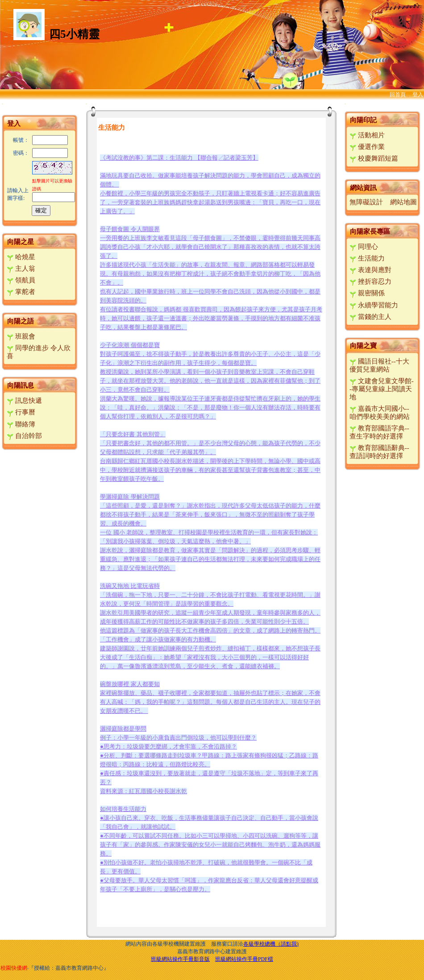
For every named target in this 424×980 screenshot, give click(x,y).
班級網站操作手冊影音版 (180, 959)
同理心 (364, 247)
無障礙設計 (366, 202)
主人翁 (21, 269)
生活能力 (367, 258)
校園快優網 (14, 968)
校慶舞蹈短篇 (374, 158)
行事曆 (21, 412)
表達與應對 (370, 270)
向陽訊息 (21, 385)
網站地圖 (403, 202)
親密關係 (367, 293)
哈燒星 (21, 257)
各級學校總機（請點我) (271, 944)
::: (2, 104)
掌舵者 (21, 292)
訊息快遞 (24, 401)
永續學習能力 (374, 305)
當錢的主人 (370, 317)
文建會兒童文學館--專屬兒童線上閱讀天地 (382, 389)
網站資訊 (363, 188)
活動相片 (367, 135)
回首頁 (398, 95)
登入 (418, 95)
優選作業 (367, 147)
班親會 (21, 336)
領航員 (21, 280)
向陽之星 (21, 242)
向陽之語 (21, 321)
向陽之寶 (363, 346)
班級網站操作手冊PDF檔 (244, 959)
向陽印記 (363, 120)
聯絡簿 (21, 424)
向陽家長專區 (370, 232)
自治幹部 (24, 436)
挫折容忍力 (370, 281)
